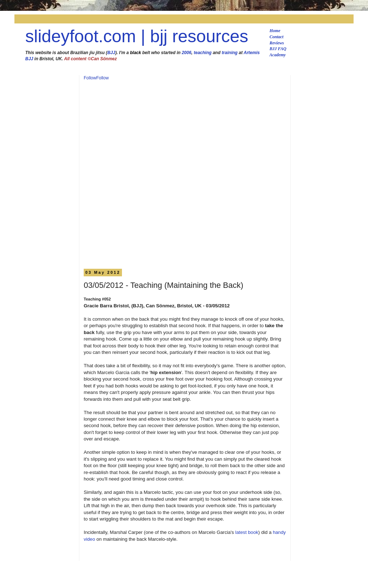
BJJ (111, 53)
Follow (90, 78)
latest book (247, 532)
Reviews (277, 43)
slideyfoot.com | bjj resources (137, 36)
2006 (187, 53)
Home (275, 31)
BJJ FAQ (278, 49)
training (229, 53)
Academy (278, 55)
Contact (277, 37)
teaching (203, 53)
